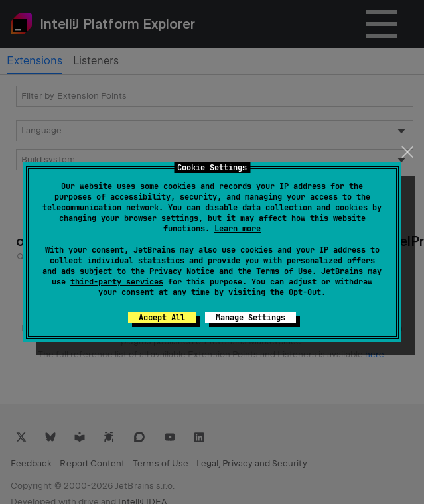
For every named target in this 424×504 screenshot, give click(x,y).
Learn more (238, 229)
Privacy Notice (182, 271)
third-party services (117, 282)
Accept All (162, 318)
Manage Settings (250, 318)
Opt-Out (305, 292)
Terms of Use (284, 271)
